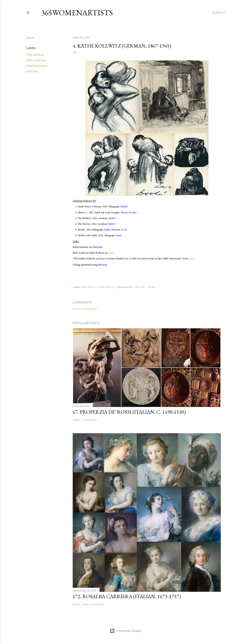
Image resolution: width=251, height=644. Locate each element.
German (32, 71)
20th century (36, 60)
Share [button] (30, 38)
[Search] (218, 13)
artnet (111, 253)
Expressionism (37, 66)
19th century (35, 55)
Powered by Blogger (126, 631)
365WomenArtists (77, 13)
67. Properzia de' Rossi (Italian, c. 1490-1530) (129, 412)
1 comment (90, 420)
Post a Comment (85, 309)
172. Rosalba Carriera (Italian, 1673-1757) (127, 596)
